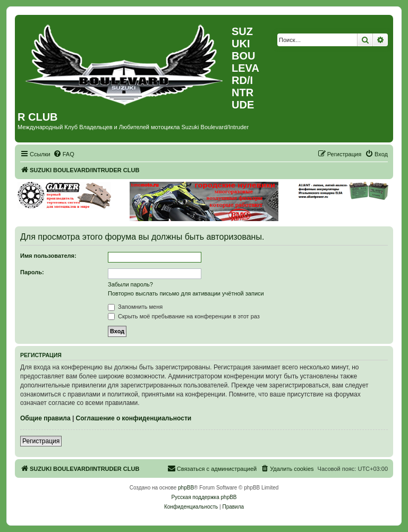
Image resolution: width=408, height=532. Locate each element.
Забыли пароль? (130, 284)
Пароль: (32, 272)
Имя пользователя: (48, 256)
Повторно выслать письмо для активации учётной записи (186, 293)
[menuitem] (64, 154)
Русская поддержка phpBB (204, 497)
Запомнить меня (135, 307)
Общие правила (45, 418)
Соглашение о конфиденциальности (134, 418)
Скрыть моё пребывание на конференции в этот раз (184, 316)
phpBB (186, 488)
